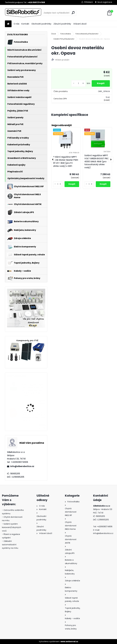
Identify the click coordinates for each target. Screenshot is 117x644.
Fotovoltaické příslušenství (87, 34)
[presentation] (53, 159)
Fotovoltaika (66, 34)
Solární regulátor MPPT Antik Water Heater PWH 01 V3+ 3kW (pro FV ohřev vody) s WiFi (66, 161)
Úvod (54, 34)
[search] (73, 13)
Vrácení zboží (80, 24)
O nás (16, 24)
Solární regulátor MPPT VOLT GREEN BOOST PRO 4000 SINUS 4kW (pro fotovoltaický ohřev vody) (33, 390)
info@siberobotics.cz (22, 466)
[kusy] (78, 83)
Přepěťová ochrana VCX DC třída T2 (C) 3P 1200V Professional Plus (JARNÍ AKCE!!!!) (34, 416)
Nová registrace (105, 2)
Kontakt (25, 24)
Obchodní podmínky (41, 24)
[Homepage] (8, 24)
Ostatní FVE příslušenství (64, 39)
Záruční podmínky (62, 24)
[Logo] (23, 13)
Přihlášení (89, 2)
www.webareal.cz (69, 641)
